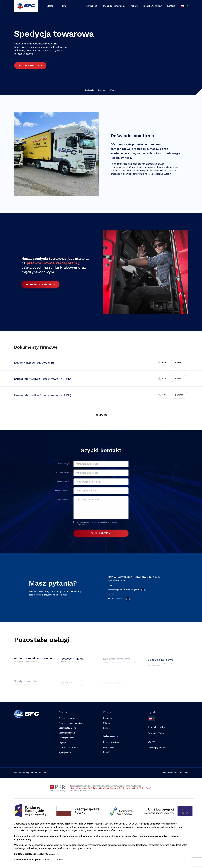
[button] (101, 415)
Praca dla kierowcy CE (114, 6)
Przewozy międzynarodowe (71, 723)
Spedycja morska (66, 738)
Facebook (152, 733)
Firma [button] (64, 6)
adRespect (183, 773)
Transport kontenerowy (69, 747)
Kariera (134, 6)
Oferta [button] (50, 6)
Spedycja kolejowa (67, 733)
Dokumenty (108, 718)
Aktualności (92, 6)
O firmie (107, 723)
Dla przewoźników (152, 6)
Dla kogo (102, 90)
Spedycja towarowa (67, 728)
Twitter (162, 733)
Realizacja (89, 90)
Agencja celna (65, 752)
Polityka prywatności (157, 748)
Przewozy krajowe (67, 718)
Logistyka (63, 743)
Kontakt (171, 6)
